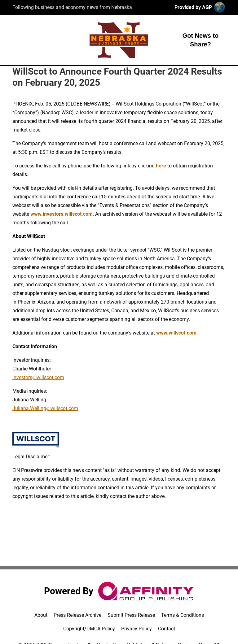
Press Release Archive (77, 615)
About (41, 615)
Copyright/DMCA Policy (89, 629)
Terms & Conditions (183, 615)
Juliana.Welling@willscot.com (45, 408)
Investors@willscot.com (38, 377)
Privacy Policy (137, 629)
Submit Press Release (131, 615)
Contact (167, 629)
